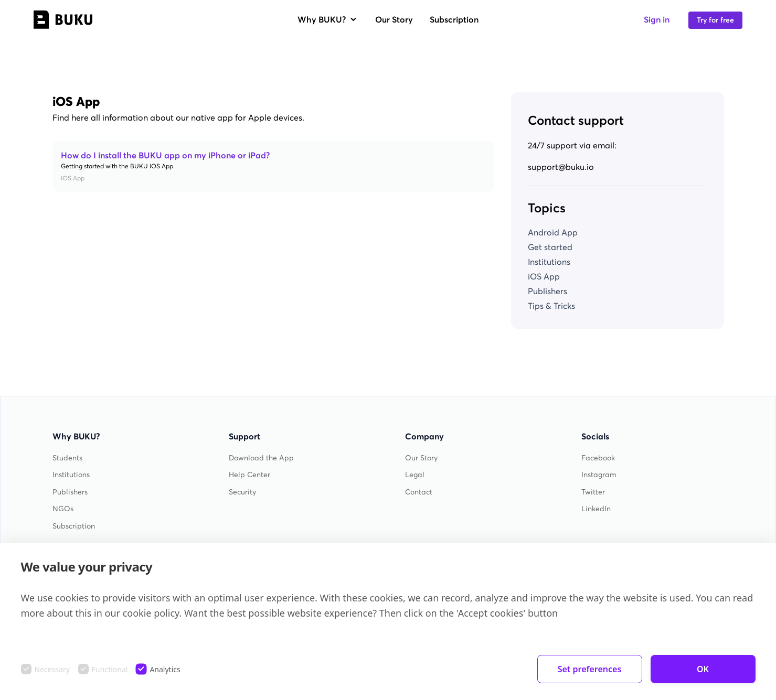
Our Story (394, 19)
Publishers (548, 291)
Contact (419, 492)
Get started (550, 247)
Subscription (454, 19)
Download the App (261, 458)
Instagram (599, 475)
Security (242, 492)
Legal (415, 475)
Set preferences (590, 669)
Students (67, 458)
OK (703, 669)
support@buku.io (561, 167)
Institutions (549, 262)
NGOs (63, 509)
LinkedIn (596, 509)
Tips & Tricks (551, 306)
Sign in (657, 19)
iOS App (544, 276)
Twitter (593, 492)
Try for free (715, 20)
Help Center (249, 475)
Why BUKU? (328, 19)
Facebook (598, 458)
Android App (553, 232)
